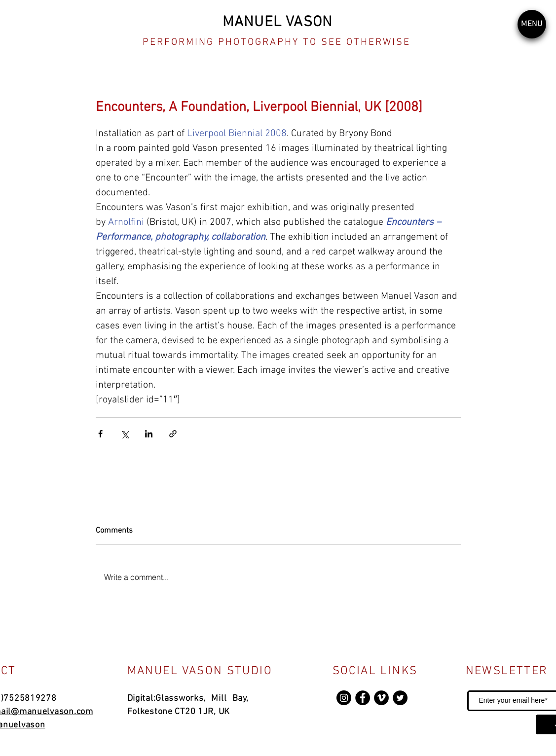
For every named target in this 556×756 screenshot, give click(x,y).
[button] (532, 24)
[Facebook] (363, 698)
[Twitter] (400, 698)
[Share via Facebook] (100, 434)
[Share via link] (173, 434)
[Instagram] (344, 698)
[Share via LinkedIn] (149, 434)
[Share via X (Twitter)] (125, 434)
